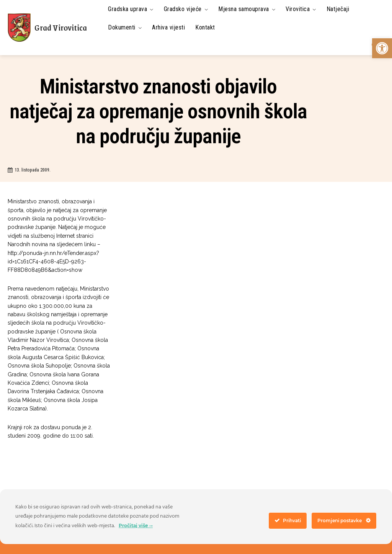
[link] (382, 48)
